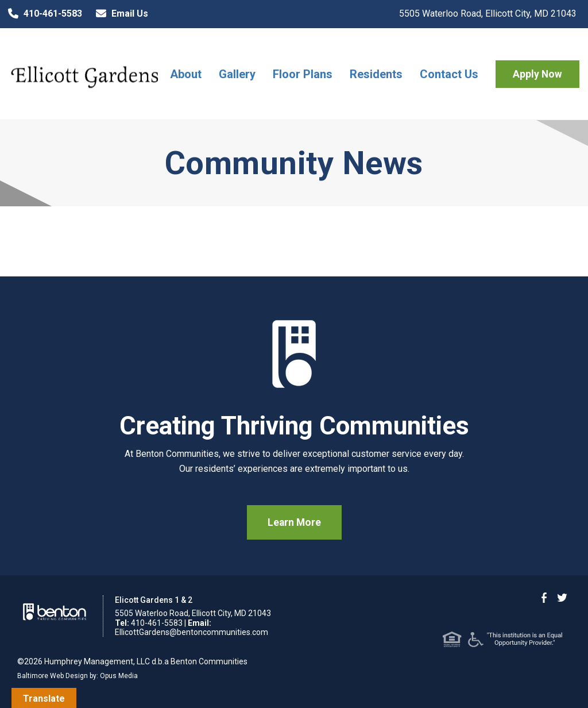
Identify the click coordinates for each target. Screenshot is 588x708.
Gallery (237, 74)
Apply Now (537, 74)
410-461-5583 (42, 14)
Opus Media (119, 676)
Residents (376, 74)
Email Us (119, 14)
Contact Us (449, 74)
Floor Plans (303, 74)
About (186, 74)
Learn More (294, 522)
